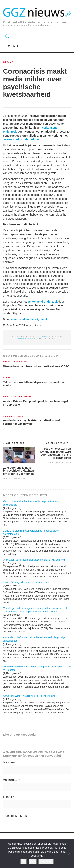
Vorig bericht (15, 443)
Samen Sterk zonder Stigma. (22, 139)
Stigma (8, 62)
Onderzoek (9, 416)
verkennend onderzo (41, 302)
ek (56, 302)
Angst (6, 397)
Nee (33, 861)
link (53, 339)
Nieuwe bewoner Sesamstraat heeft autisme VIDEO (36, 366)
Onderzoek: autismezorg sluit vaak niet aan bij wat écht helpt (35, 560)
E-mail (8, 797)
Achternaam (11, 780)
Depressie (17, 397)
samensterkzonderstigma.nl (29, 319)
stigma (29, 339)
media (21, 339)
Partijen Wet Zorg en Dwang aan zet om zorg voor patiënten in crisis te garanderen (56, 453)
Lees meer (46, 861)
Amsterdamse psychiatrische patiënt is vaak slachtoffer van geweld (32, 422)
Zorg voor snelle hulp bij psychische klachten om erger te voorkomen (18, 471)
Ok (24, 861)
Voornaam (10, 762)
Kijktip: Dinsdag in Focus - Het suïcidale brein (27, 582)
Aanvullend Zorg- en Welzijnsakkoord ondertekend (29, 696)
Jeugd (17, 362)
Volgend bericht (57, 443)
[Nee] (69, 854)
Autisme (7, 362)
